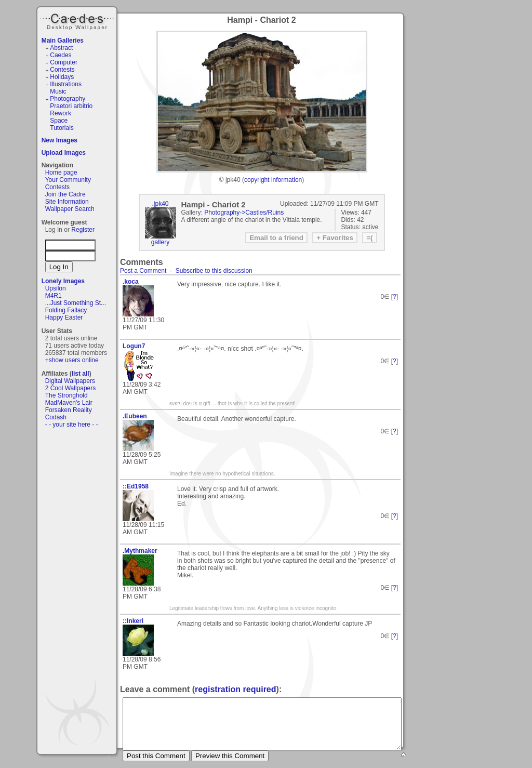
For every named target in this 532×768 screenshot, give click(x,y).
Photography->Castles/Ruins (244, 213)
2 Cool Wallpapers (71, 388)
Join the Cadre (65, 194)
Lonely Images (63, 281)
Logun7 (134, 346)
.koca (131, 282)
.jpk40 (160, 204)
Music (58, 91)
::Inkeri (133, 621)
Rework (61, 113)
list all (81, 374)
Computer (64, 62)
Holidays (62, 77)
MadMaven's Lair (69, 403)
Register (83, 230)
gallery (160, 242)
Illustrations (66, 84)
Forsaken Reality (69, 410)
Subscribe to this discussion (214, 271)
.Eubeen (135, 416)
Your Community (68, 180)
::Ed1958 (136, 486)
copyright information (273, 180)
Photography (68, 99)
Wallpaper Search (70, 209)
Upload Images (64, 153)
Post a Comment (143, 271)
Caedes (78, 20)
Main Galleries (63, 41)
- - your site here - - (72, 425)
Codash (56, 417)
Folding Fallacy (66, 310)
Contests (62, 70)
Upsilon (56, 288)
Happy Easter (64, 317)
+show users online (72, 360)
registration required (235, 689)
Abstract (61, 48)
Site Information (67, 202)
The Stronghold (66, 395)
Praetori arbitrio (71, 106)
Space (59, 121)
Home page (61, 173)
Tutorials (62, 128)
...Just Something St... (76, 303)
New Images (59, 140)
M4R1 (54, 296)
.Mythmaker (140, 551)
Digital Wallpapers (70, 381)
